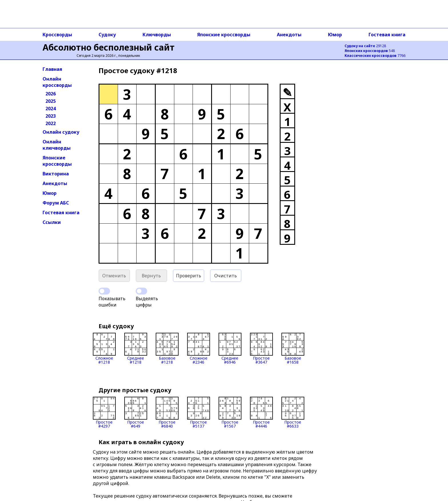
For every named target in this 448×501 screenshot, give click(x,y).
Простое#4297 (104, 412)
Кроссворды (57, 35)
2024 (51, 109)
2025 (51, 101)
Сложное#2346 (199, 348)
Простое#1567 (230, 412)
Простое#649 (136, 412)
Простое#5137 (199, 412)
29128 (365, 46)
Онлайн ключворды (57, 145)
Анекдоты (289, 35)
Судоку (107, 35)
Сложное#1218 (104, 348)
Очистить (226, 276)
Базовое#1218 (167, 348)
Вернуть (151, 276)
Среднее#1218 (136, 348)
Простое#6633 (293, 412)
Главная (52, 69)
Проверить (189, 276)
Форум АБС (56, 203)
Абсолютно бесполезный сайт (109, 47)
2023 (51, 116)
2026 (51, 94)
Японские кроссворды (224, 35)
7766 (375, 56)
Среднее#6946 (230, 348)
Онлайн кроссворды (57, 82)
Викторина (56, 174)
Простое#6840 (167, 412)
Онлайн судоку (61, 132)
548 (370, 51)
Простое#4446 (261, 412)
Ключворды (157, 35)
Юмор (335, 35)
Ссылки (52, 222)
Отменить (114, 276)
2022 (51, 123)
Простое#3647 (261, 348)
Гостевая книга (387, 35)
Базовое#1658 (293, 348)
